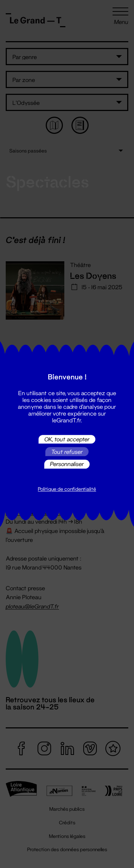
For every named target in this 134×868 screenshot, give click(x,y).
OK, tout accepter (67, 439)
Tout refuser (67, 452)
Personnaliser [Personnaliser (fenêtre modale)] (67, 464)
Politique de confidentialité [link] (67, 489)
